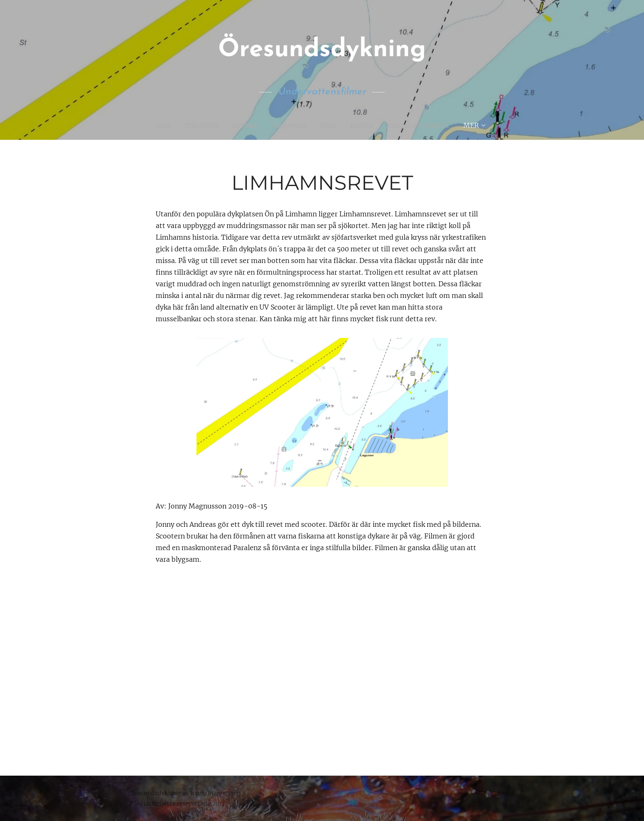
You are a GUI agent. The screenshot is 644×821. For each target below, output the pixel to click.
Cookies (503, 793)
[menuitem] (158, 125)
